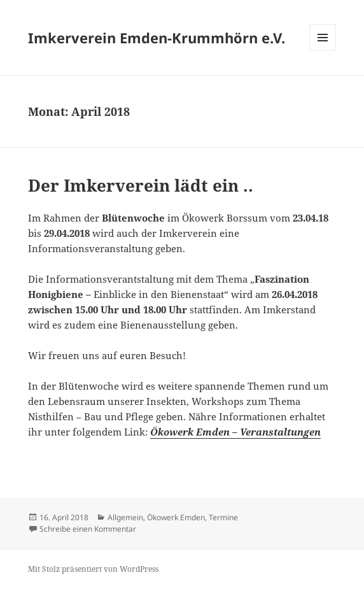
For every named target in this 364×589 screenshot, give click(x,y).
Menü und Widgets (323, 51)
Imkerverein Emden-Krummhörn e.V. (157, 38)
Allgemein (125, 517)
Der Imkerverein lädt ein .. (141, 185)
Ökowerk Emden (176, 517)
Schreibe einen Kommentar (88, 529)
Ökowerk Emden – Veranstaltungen (235, 432)
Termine (223, 517)
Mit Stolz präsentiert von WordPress (93, 569)
